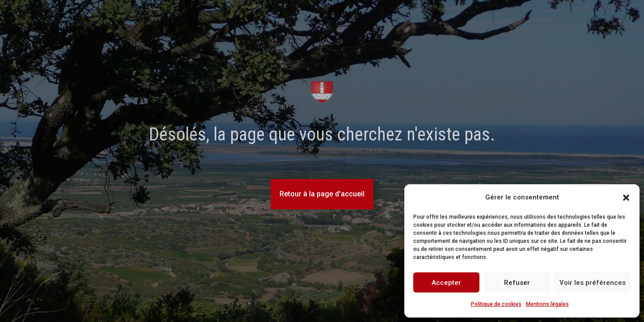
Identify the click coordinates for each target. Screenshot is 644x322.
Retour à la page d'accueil (322, 194)
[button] (626, 198)
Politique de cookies (496, 304)
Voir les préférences (593, 283)
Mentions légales (547, 304)
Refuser (517, 283)
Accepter (446, 283)
